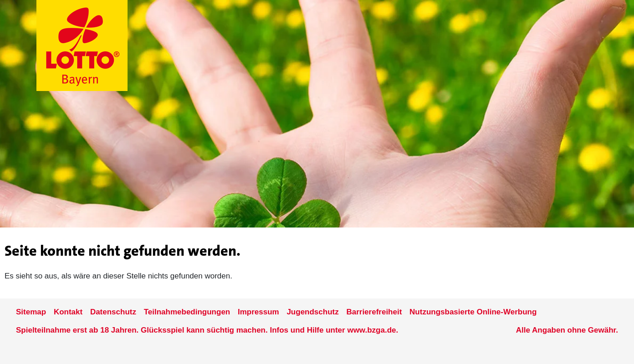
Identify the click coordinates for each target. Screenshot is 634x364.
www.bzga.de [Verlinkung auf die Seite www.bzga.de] (371, 330)
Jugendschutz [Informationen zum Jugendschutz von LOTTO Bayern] (312, 312)
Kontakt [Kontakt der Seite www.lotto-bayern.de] (68, 312)
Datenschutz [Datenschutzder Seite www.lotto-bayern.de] (113, 312)
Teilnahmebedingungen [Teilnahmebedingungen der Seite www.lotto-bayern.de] (187, 312)
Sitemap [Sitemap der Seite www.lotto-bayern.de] (31, 312)
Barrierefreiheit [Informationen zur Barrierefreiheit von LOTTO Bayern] (374, 312)
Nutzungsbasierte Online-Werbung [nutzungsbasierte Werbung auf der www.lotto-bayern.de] (473, 312)
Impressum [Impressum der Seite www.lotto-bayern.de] (258, 312)
